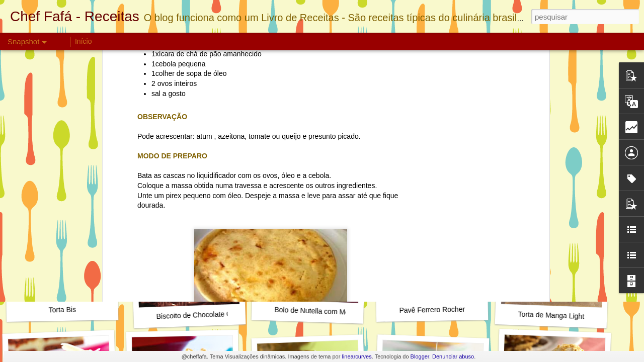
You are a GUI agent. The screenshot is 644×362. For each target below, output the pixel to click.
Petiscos (305, 118)
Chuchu (275, 118)
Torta (385, 118)
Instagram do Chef (430, 178)
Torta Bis (62, 310)
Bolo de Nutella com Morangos (323, 311)
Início (83, 41)
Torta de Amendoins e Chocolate (85, 178)
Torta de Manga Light (551, 315)
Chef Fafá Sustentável (224, 118)
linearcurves (356, 356)
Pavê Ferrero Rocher (432, 310)
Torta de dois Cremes (311, 173)
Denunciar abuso (453, 356)
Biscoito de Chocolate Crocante (206, 314)
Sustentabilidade (348, 118)
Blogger (420, 356)
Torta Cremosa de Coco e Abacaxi (206, 179)
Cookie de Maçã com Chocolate (568, 179)
